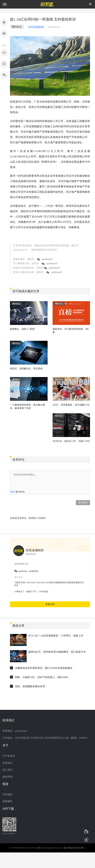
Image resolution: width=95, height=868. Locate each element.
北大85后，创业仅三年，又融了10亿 (71, 441)
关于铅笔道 (9, 756)
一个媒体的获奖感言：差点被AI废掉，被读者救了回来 (28, 407)
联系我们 (7, 763)
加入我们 (7, 770)
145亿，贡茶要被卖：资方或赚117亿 (71, 405)
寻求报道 (7, 794)
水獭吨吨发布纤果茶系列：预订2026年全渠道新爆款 (44, 668)
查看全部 (50, 604)
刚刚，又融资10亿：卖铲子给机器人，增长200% (42, 677)
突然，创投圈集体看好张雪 (30, 686)
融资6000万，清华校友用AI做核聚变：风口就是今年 (57, 652)
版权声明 (7, 777)
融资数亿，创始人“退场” (23, 329)
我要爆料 (7, 801)
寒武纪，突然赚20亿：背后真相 (26, 369)
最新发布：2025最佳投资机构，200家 (71, 331)
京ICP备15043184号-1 (74, 848)
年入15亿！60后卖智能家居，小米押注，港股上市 (56, 636)
